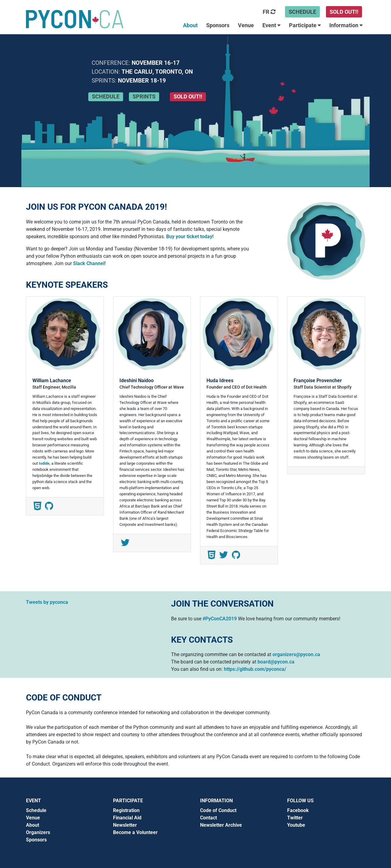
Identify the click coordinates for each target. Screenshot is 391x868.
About (33, 825)
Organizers (38, 832)
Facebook (298, 810)
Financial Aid (127, 818)
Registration (126, 810)
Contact (208, 818)
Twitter (295, 818)
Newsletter (125, 825)
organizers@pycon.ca (296, 654)
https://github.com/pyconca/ (255, 669)
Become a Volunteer (135, 832)
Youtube (296, 825)
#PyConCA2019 (220, 619)
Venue (33, 818)
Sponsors (36, 840)
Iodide (44, 463)
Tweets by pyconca (47, 602)
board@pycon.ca (276, 662)
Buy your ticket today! (190, 236)
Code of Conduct (218, 810)
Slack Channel (89, 263)
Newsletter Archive (221, 825)
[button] (270, 25)
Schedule (36, 810)
